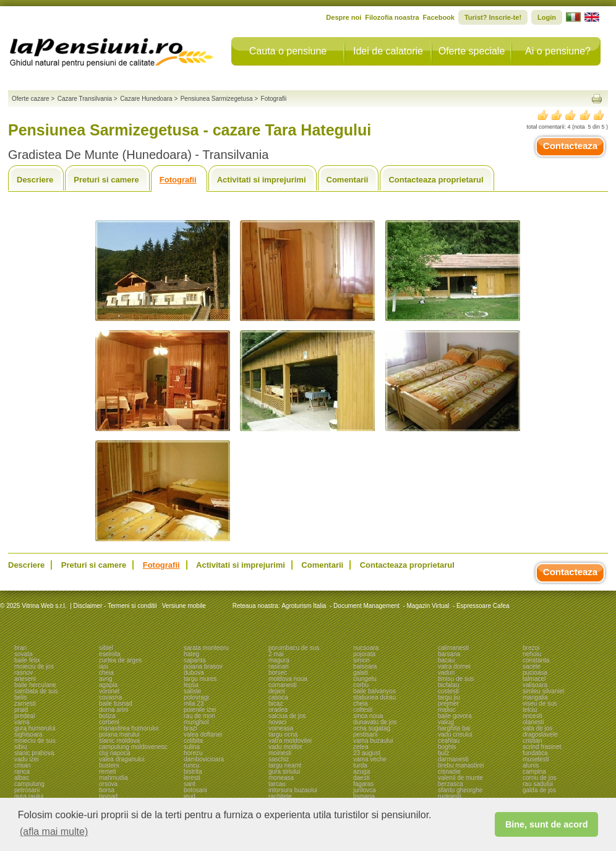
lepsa (191, 685)
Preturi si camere (106, 180)
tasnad (108, 796)
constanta (536, 660)
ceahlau (449, 741)
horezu (193, 753)
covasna (110, 697)
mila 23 (194, 703)
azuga (361, 772)
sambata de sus (36, 691)
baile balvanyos (374, 691)
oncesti (533, 716)
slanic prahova (34, 753)
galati (361, 673)
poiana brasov (203, 666)
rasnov (24, 673)
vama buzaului (373, 741)
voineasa (281, 728)
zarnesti (25, 703)
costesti (448, 691)
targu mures (200, 679)
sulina (192, 747)
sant (190, 784)
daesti (361, 778)
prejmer (448, 703)
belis (21, 697)
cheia (106, 673)
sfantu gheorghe (460, 790)
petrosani (27, 790)
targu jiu (449, 697)
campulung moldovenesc (133, 747)
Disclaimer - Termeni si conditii (115, 606)
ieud (190, 796)
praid (21, 710)
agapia (108, 685)
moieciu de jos (34, 666)
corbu (361, 685)
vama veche (370, 759)
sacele (532, 666)
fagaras (363, 784)
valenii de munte (460, 778)
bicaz (276, 703)
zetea (361, 747)
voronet (109, 691)
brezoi (531, 648)
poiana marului (119, 734)
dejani (277, 691)
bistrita (193, 772)
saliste (192, 691)
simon (361, 660)
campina (534, 772)
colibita (193, 741)
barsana (449, 654)
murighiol (196, 722)
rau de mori (199, 716)
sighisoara (28, 734)
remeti (108, 772)
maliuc (447, 710)
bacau (446, 660)
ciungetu (365, 679)
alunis (531, 765)
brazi (190, 728)
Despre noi (344, 17)
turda (360, 765)
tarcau (277, 784)
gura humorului (35, 728)
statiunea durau (374, 697)
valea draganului (122, 759)
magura (279, 660)
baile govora (455, 716)
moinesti (280, 753)
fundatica (535, 753)
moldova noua (288, 679)
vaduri (446, 673)
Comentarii (348, 180)
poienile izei (200, 710)
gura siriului (284, 772)
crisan (23, 765)
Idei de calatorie (388, 51)
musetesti (536, 759)
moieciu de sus (35, 741)
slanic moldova (119, 741)
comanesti (283, 685)
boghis (447, 747)
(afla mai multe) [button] (54, 832)
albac (22, 778)
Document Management (366, 606)
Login (547, 17)
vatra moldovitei (290, 741)
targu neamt (285, 765)
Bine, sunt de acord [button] (547, 824)
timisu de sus (456, 679)
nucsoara (366, 648)
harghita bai (454, 728)
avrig (106, 679)
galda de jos (539, 790)
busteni (109, 765)
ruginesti (450, 796)
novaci (277, 722)
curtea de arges (121, 660)
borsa (107, 790)
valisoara (535, 685)
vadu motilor (285, 747)
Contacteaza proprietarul (436, 180)
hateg (191, 654)
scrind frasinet (542, 747)
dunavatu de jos (375, 722)
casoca (278, 697)
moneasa (281, 778)
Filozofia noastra (392, 17)
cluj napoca (115, 753)
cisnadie (449, 772)
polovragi (196, 697)
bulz (443, 753)
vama (22, 722)
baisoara (365, 666)
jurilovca (365, 790)
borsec (278, 673)
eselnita (109, 654)
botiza (107, 716)
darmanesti (453, 759)
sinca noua (368, 716)
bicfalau (448, 685)
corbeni (109, 722)
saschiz (279, 759)
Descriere (35, 180)
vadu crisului (455, 734)
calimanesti (453, 648)
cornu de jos (539, 778)
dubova (194, 673)
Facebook (439, 17)
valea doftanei (203, 734)
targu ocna (283, 734)
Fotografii (178, 180)
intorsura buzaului (293, 790)
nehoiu (532, 654)
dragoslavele (540, 734)
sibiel (106, 648)
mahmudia (113, 778)
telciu (530, 710)
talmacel (534, 679)
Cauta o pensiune (288, 51)
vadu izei (26, 759)
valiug (446, 722)
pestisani (365, 734)
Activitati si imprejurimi (262, 180)
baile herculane (35, 685)
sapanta (195, 660)
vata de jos (537, 728)
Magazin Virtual (428, 606)
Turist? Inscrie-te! (493, 17)
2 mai (276, 654)
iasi (104, 666)
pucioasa (535, 673)
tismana (364, 796)
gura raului (29, 796)
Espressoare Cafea (483, 606)
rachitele (280, 796)
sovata (23, 654)
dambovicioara (204, 759)
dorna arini (113, 710)
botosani (195, 790)
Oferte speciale (472, 51)
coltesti (363, 710)
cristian (533, 741)
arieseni (25, 679)
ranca (22, 772)
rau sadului (538, 784)
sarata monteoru (206, 648)
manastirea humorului (129, 728)
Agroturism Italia (304, 606)
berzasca (451, 784)
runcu (191, 765)
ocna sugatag (372, 728)
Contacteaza (570, 146)
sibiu (21, 747)
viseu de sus (540, 703)
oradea (278, 710)
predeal (24, 716)
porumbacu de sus (294, 648)
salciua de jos (287, 716)
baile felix (27, 660)
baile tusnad (116, 703)
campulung (29, 784)
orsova (108, 784)
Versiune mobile (183, 606)
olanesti (533, 722)
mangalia (535, 697)
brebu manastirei (461, 765)
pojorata (364, 654)
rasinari (279, 666)
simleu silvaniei (543, 691)
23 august (367, 753)
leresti (192, 778)
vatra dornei (454, 666)
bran (20, 648)
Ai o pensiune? (558, 51)
